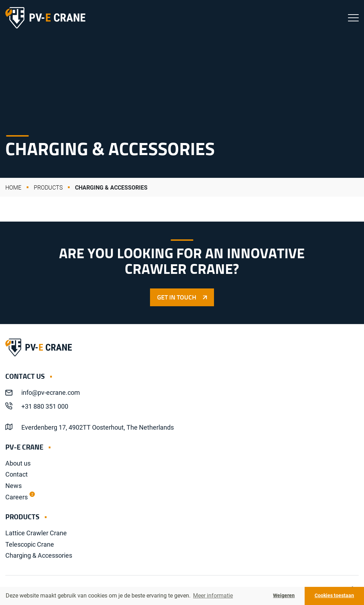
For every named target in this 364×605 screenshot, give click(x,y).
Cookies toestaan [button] (334, 596)
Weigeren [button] (284, 596)
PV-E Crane (45, 18)
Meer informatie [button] (213, 596)
